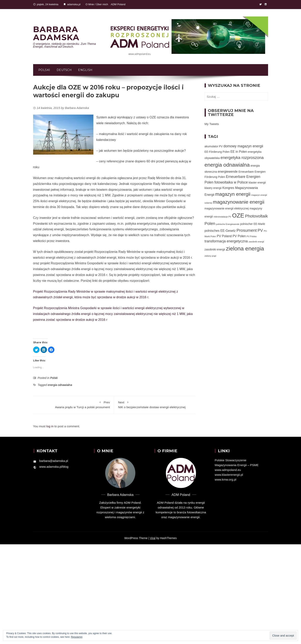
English (85, 70)
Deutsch (64, 70)
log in (50, 426)
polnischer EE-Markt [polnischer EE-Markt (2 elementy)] (253, 224)
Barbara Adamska (56, 33)
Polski (44, 70)
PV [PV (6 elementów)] (260, 230)
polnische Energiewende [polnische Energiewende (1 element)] (228, 224)
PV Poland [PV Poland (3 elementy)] (224, 236)
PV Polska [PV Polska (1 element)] (252, 236)
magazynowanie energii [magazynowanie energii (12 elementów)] (239, 202)
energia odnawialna (60, 385)
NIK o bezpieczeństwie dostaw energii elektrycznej (155, 404)
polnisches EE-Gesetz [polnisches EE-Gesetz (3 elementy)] (220, 231)
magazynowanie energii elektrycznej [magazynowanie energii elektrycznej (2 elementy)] (227, 209)
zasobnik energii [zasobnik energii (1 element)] (256, 242)
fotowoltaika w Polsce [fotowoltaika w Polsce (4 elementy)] (231, 182)
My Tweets (212, 124)
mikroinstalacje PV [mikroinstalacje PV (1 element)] (222, 217)
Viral (153, 538)
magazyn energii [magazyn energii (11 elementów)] (233, 194)
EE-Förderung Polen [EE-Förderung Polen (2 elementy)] (217, 152)
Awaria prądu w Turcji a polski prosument (74, 404)
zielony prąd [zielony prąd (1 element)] (210, 256)
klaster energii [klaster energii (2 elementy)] (257, 183)
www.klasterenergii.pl (229, 475)
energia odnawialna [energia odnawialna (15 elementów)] (227, 165)
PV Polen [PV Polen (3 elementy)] (239, 236)
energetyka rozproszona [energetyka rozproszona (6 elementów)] (242, 158)
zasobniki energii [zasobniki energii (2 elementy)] (215, 250)
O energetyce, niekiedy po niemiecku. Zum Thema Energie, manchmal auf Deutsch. (65, 45)
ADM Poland (118, 4)
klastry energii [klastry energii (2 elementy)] (213, 188)
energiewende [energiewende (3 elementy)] (228, 172)
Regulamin (77, 637)
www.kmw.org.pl (225, 479)
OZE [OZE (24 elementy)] (238, 215)
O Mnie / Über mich (97, 4)
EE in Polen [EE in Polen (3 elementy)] (239, 152)
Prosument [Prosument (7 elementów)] (247, 230)
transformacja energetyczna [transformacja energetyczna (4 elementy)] (226, 241)
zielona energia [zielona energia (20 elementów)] (245, 249)
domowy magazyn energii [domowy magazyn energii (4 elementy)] (243, 146)
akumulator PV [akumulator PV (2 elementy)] (214, 146)
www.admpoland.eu (228, 470)
